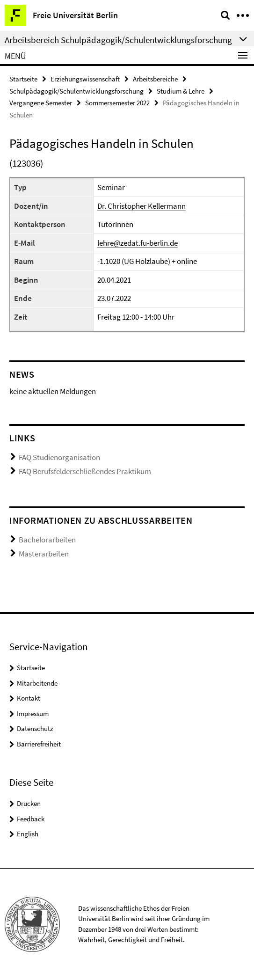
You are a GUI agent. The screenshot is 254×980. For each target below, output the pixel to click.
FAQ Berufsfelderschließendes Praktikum (85, 471)
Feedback (31, 819)
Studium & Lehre (181, 91)
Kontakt (29, 698)
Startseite (23, 79)
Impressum (33, 713)
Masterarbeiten (44, 554)
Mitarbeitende (37, 683)
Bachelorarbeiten (47, 540)
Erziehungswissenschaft (85, 79)
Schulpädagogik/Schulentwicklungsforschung (76, 91)
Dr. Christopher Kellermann (142, 206)
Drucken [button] (29, 803)
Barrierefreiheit (39, 744)
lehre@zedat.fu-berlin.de (138, 243)
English (28, 834)
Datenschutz (35, 728)
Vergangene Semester (41, 103)
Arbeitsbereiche (155, 79)
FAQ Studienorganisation (59, 457)
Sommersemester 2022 (117, 103)
